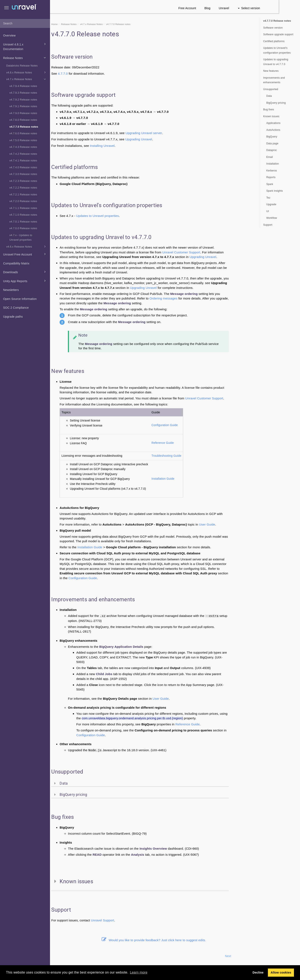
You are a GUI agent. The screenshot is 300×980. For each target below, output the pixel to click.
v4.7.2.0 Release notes (23, 201)
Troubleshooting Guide (188, 456)
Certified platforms (274, 41)
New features (271, 71)
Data (269, 96)
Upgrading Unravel (160, 139)
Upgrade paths (13, 317)
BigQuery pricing (276, 103)
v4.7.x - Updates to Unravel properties (21, 238)
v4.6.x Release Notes (27, 247)
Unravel (245, 8)
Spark (270, 184)
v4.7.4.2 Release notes (23, 154)
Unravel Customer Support (202, 252)
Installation (273, 164)
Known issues (271, 116)
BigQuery (272, 137)
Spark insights (274, 191)
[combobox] (25, 24)
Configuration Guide (186, 425)
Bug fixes (269, 109)
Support (130, 920)
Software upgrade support (278, 34)
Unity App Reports (25, 281)
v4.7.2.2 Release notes (23, 188)
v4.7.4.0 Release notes (23, 167)
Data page (272, 143)
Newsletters (11, 290)
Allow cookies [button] (281, 972)
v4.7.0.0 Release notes (23, 228)
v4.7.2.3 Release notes (23, 181)
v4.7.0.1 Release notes (23, 222)
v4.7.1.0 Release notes (23, 215)
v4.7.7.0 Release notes (24, 127)
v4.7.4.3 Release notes (23, 147)
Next (249, 956)
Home (76, 24)
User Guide (228, 524)
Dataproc (272, 150)
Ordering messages (185, 298)
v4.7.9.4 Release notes (23, 86)
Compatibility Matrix (16, 263)
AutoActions (273, 130)
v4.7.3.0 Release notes (23, 174)
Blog (229, 8)
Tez (268, 198)
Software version (273, 28)
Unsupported (271, 89)
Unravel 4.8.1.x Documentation (25, 46)
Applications (273, 123)
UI (268, 211)
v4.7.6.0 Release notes (23, 133)
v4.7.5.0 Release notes (23, 140)
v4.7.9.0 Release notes (23, 113)
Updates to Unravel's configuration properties (277, 50)
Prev (61, 956)
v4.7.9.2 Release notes (23, 100)
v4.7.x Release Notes (27, 79)
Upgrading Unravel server (165, 133)
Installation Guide (184, 479)
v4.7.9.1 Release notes (23, 106)
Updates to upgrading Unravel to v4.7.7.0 (276, 62)
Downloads (25, 272)
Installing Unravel (123, 146)
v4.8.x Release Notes (27, 72)
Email (269, 157)
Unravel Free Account (25, 254)
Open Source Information (20, 299)
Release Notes (25, 58)
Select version (270, 8)
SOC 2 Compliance (16, 308)
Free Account (208, 8)
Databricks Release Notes (22, 66)
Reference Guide (184, 443)
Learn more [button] (139, 972)
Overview (9, 35)
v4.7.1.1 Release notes (23, 208)
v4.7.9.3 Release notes (23, 93)
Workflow (272, 218)
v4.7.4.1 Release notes (23, 161)
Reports (271, 177)
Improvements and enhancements (274, 80)
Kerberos (272, 171)
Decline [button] (258, 972)
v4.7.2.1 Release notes (23, 195)
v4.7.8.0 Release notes (23, 120)
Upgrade (271, 204)
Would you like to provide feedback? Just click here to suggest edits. (175, 940)
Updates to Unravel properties (119, 216)
